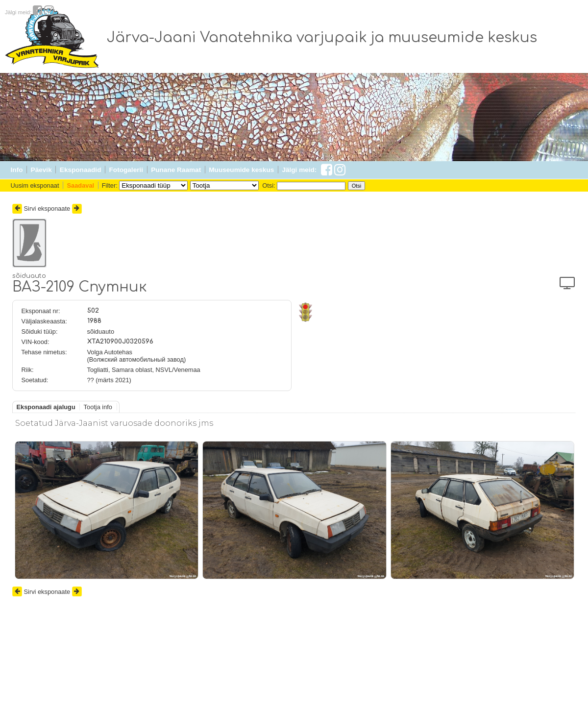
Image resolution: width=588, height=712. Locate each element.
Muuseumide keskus (241, 170)
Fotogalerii (126, 170)
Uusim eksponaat (35, 185)
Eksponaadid (81, 170)
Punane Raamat (176, 170)
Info (17, 170)
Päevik (41, 170)
